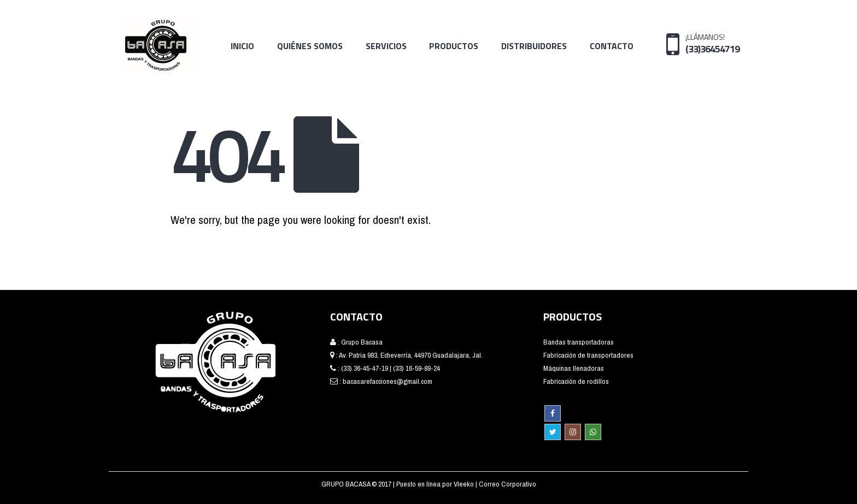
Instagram (573, 432)
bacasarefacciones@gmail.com (388, 381)
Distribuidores (534, 46)
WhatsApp (593, 432)
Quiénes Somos (310, 46)
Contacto (612, 46)
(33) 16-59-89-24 (416, 368)
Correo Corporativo (507, 484)
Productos (454, 46)
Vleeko (465, 484)
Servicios (386, 46)
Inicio (242, 46)
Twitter (553, 432)
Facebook (553, 413)
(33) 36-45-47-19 (365, 368)
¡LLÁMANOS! (712, 43)
